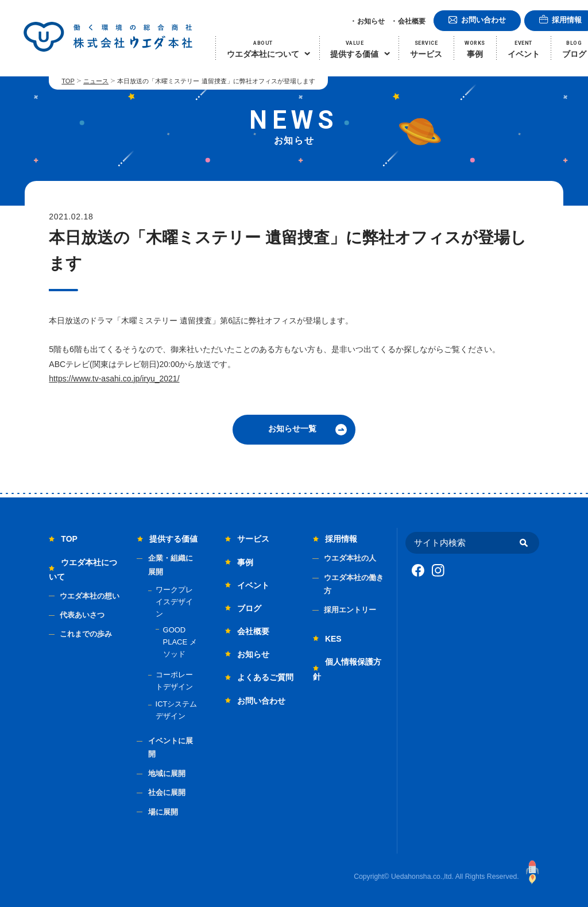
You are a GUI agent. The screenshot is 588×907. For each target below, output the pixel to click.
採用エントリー (350, 610)
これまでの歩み (86, 634)
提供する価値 (173, 539)
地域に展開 (167, 773)
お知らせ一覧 (292, 429)
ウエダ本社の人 (350, 558)
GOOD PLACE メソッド (180, 642)
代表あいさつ (82, 615)
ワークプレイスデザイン (174, 602)
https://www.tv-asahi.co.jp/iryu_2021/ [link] (114, 379)
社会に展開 (167, 792)
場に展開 (163, 812)
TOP (68, 81)
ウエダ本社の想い (90, 596)
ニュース (96, 81)
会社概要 (412, 21)
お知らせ (371, 21)
